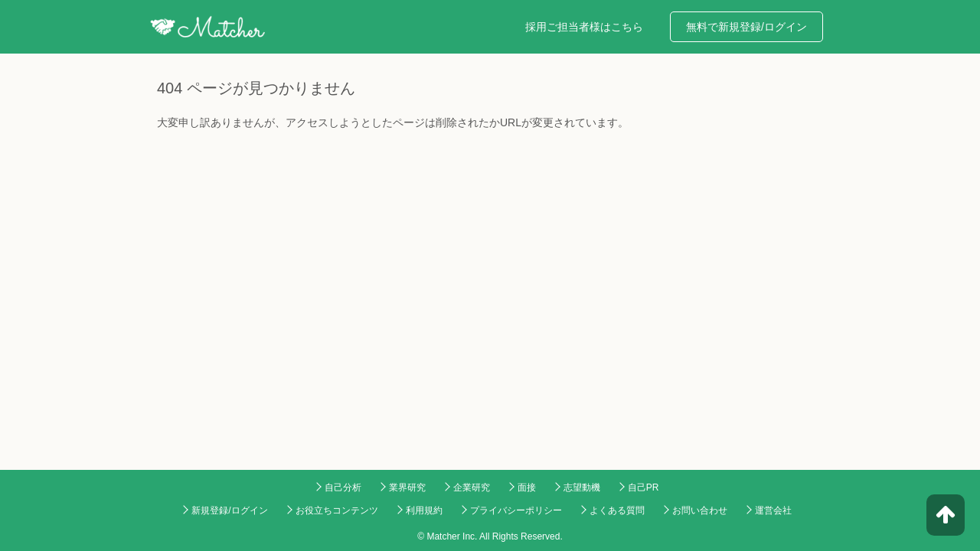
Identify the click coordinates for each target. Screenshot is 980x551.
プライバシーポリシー (516, 510)
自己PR (644, 487)
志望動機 (582, 487)
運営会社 (773, 510)
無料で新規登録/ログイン (746, 27)
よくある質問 (617, 510)
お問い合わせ (700, 510)
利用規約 (424, 510)
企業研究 (472, 487)
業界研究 (407, 487)
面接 (527, 487)
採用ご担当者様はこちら (584, 27)
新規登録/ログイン (229, 510)
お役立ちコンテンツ (337, 510)
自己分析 (343, 487)
